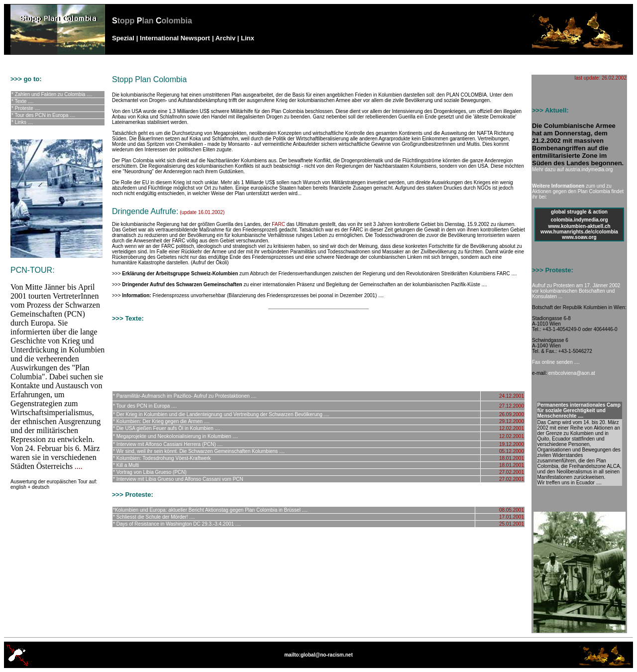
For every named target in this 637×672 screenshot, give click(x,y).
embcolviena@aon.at (572, 373)
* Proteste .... (26, 108)
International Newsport (175, 38)
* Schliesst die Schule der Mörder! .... (154, 517)
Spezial (123, 38)
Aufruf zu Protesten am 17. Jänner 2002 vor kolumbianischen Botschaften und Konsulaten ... (576, 291)
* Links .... (22, 122)
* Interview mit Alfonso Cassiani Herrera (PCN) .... (168, 444)
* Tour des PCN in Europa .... (43, 115)
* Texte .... (22, 101)
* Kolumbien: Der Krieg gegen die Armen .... (161, 421)
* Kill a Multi (126, 465)
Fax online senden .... (556, 362)
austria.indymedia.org (589, 169)
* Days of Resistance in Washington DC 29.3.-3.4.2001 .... (177, 524)
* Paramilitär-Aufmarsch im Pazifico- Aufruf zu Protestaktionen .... (185, 396)
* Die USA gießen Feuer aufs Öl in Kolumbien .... (167, 428)
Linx (248, 38)
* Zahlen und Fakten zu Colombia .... (52, 94)
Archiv (225, 38)
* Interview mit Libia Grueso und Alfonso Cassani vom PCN (178, 479)
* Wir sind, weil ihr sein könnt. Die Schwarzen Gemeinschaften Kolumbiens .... (199, 451)
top (521, 628)
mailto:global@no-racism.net (318, 655)
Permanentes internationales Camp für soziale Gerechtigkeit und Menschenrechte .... (579, 410)
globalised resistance (59, 60)
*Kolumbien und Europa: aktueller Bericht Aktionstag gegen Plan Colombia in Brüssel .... (210, 510)
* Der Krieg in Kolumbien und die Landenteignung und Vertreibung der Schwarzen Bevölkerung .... (221, 414)
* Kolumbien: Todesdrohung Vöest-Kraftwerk (162, 458)
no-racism (21, 60)
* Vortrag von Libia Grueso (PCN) (150, 472)
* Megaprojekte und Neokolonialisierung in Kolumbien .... (175, 436)
